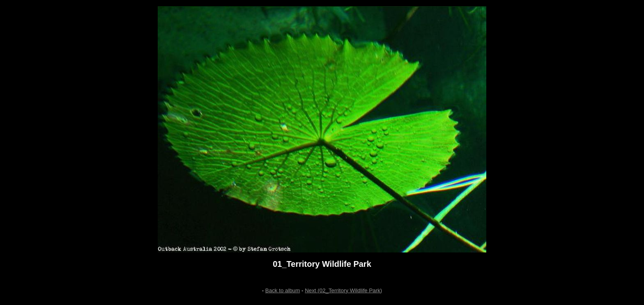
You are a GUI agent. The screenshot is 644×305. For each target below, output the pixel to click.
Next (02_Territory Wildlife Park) (343, 290)
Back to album (283, 290)
